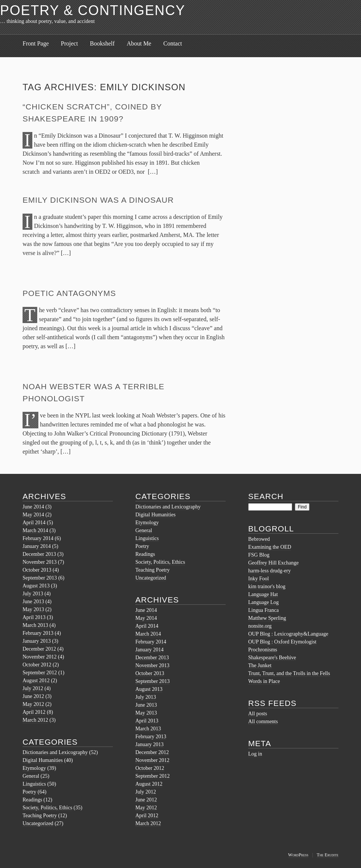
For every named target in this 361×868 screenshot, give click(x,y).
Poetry (30, 792)
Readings (32, 800)
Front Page (36, 43)
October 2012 (37, 665)
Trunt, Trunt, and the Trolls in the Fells (289, 673)
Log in (255, 754)
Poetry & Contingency (93, 10)
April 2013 (34, 617)
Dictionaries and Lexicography (55, 752)
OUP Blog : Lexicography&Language (288, 634)
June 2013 (33, 602)
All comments (263, 722)
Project (69, 43)
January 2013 (37, 641)
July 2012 (33, 688)
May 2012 (33, 704)
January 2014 (37, 546)
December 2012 (39, 649)
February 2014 (38, 538)
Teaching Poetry (40, 816)
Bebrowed (259, 539)
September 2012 (40, 673)
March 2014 (35, 530)
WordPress (298, 855)
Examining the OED (270, 547)
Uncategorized (38, 823)
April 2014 (34, 523)
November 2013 (40, 562)
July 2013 (33, 594)
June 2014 (33, 507)
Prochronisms (263, 650)
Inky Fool (259, 579)
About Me (139, 43)
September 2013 (40, 578)
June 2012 (33, 696)
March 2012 (35, 720)
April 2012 (34, 712)
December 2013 (39, 554)
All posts (258, 714)
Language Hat (263, 594)
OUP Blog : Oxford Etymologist (282, 642)
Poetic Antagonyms (69, 293)
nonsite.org (260, 626)
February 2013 (38, 633)
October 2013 (37, 570)
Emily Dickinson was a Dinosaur (98, 200)
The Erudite (328, 855)
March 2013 (35, 625)
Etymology (34, 768)
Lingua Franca (263, 610)
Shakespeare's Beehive (272, 658)
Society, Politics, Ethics (47, 808)
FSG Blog (259, 555)
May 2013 (33, 609)
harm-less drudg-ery (269, 571)
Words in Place (264, 681)
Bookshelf (102, 43)
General (31, 776)
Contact (173, 43)
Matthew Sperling (267, 618)
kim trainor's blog (267, 587)
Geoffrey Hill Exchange (273, 563)
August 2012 (36, 681)
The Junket (260, 665)
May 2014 (33, 515)
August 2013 (36, 586)
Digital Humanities (43, 760)
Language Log (263, 602)
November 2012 (40, 657)
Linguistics (34, 784)
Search (266, 496)
